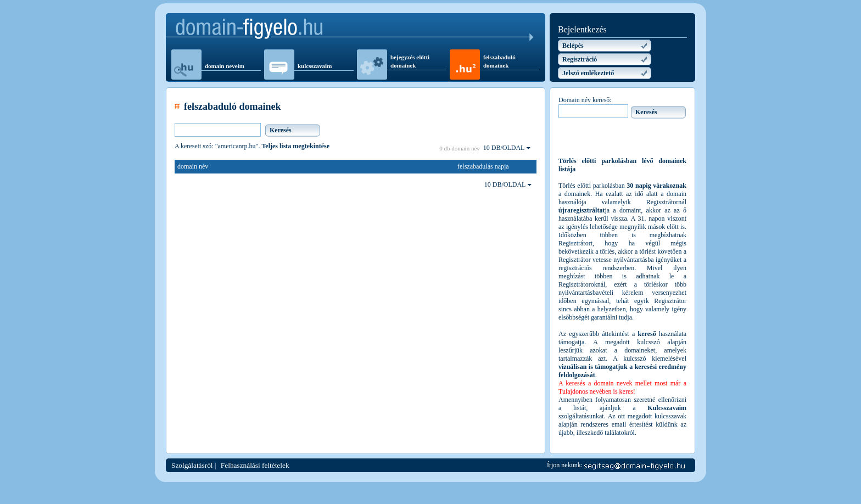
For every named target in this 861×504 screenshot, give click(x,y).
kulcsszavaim (315, 66)
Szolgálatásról (192, 465)
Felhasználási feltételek (255, 465)
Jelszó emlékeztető (588, 73)
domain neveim (225, 66)
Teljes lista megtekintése (295, 146)
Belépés (573, 46)
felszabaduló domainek (499, 61)
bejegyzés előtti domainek (410, 61)
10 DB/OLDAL (507, 148)
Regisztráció (580, 59)
